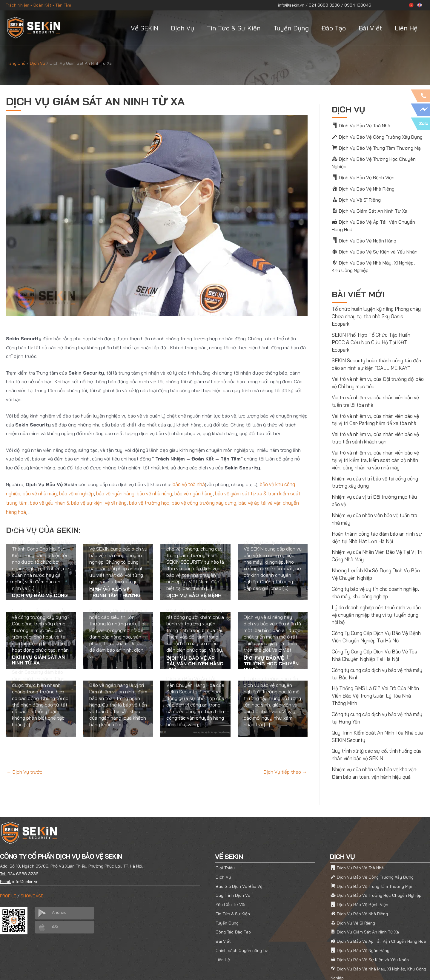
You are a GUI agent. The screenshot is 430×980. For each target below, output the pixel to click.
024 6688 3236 (324, 5)
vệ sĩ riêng (115, 502)
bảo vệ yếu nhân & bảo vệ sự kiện (66, 502)
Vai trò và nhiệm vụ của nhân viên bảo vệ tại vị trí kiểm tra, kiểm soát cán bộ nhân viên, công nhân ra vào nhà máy (375, 443)
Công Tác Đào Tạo (233, 904)
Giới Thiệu (225, 842)
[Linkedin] (415, 970)
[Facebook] (381, 970)
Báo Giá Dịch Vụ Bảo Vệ (239, 860)
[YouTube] (426, 970)
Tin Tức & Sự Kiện (234, 28)
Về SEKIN (145, 28)
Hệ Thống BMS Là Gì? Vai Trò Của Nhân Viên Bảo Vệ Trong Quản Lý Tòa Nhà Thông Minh (377, 673)
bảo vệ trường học (148, 502)
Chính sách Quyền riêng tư (242, 922)
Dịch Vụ (182, 28)
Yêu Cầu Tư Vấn (231, 877)
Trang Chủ (16, 63)
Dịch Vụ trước (24, 771)
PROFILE (8, 870)
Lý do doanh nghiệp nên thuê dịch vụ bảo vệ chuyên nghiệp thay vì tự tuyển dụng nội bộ (376, 594)
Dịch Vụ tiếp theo (285, 771)
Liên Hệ (406, 28)
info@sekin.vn (291, 5)
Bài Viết (370, 28)
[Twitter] (392, 970)
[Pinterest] (403, 970)
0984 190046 (358, 5)
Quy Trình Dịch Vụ (233, 868)
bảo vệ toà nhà (189, 484)
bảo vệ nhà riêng (154, 493)
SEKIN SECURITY (52, 969)
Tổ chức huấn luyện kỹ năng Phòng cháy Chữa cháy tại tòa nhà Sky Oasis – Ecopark (376, 311)
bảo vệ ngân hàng (115, 493)
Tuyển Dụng (291, 28)
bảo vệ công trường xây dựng (202, 502)
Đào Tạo (334, 28)
